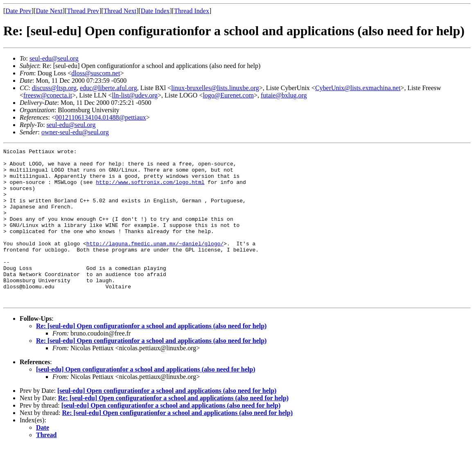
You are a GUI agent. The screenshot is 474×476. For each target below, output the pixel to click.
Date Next (49, 11)
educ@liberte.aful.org (108, 88)
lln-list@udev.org (135, 95)
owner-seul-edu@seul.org (75, 132)
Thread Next (120, 11)
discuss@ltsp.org (54, 88)
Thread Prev (83, 11)
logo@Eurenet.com (228, 95)
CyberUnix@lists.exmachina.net (358, 88)
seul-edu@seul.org (54, 58)
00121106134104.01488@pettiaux (101, 117)
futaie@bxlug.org (284, 95)
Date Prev (18, 11)
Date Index (155, 11)
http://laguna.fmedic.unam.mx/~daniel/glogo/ (155, 263)
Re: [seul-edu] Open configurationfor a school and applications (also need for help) (151, 357)
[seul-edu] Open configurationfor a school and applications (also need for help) (146, 400)
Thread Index (192, 11)
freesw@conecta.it (48, 95)
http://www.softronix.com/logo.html (150, 189)
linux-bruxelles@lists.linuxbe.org (215, 88)
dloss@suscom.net (96, 73)
